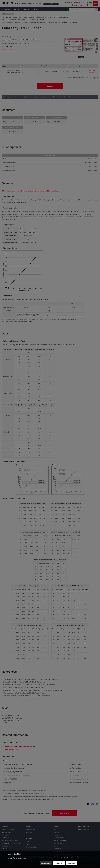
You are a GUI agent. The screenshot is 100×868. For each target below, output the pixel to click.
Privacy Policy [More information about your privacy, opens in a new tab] (22, 859)
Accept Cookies (72, 863)
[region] (50, 860)
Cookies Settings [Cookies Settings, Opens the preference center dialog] (46, 863)
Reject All (59, 863)
